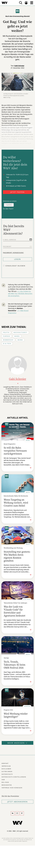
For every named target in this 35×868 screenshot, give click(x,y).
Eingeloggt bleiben (15, 266)
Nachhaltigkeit (20, 332)
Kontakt (5, 763)
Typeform (9, 205)
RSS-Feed (5, 782)
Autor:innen (7, 771)
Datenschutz (7, 774)
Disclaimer (6, 769)
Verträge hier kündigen (12, 788)
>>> (18, 311)
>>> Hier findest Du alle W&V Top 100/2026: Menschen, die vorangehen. (20, 294)
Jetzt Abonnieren (17, 802)
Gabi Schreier (19, 66)
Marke (17, 336)
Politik (6, 332)
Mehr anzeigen (18, 743)
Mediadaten (7, 785)
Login (18, 259)
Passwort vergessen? (13, 253)
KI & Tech (7, 344)
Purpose (7, 336)
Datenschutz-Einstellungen (14, 777)
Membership (8, 340)
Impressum (6, 766)
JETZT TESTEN (17, 192)
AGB (3, 780)
